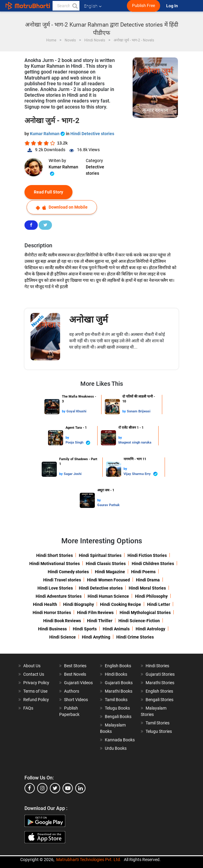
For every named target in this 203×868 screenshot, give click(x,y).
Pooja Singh (78, 443)
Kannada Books (120, 740)
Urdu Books (116, 748)
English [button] (93, 6)
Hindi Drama (148, 580)
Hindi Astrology (150, 629)
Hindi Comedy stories (68, 572)
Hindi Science (63, 637)
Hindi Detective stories (92, 134)
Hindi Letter (159, 604)
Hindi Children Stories (153, 564)
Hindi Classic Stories (106, 564)
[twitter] (55, 788)
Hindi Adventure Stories (59, 596)
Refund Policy (36, 700)
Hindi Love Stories (55, 588)
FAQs (28, 708)
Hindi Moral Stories (147, 588)
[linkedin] (80, 788)
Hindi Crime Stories (135, 637)
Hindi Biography (79, 604)
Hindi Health (45, 604)
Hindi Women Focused (108, 580)
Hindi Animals (116, 629)
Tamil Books (116, 700)
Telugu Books (117, 708)
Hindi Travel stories (62, 580)
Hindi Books (116, 674)
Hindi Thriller (100, 621)
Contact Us (34, 674)
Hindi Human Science (108, 596)
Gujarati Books (119, 683)
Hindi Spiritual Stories (100, 555)
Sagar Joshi (73, 474)
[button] (75, 6)
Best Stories (75, 666)
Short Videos (76, 700)
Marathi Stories (160, 683)
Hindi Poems (143, 572)
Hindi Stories (157, 666)
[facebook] (30, 788)
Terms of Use (35, 691)
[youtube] (68, 788)
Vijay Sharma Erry (141, 474)
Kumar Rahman (48, 134)
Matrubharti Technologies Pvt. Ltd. (89, 860)
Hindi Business (52, 629)
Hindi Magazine (110, 572)
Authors (72, 691)
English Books (118, 666)
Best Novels (75, 674)
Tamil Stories (158, 723)
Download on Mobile (62, 207)
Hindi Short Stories (55, 555)
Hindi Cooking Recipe (121, 604)
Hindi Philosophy (151, 596)
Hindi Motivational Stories (55, 564)
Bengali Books (118, 717)
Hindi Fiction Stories (147, 555)
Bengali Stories (159, 700)
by (64, 411)
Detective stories (95, 170)
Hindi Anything (96, 637)
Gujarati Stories (160, 674)
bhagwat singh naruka (135, 442)
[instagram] (42, 788)
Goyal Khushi (76, 411)
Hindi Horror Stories (52, 613)
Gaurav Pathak (108, 505)
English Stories (159, 691)
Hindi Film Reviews (95, 613)
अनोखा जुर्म (89, 319)
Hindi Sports (85, 629)
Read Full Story (48, 192)
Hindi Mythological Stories (145, 613)
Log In (172, 6)
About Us (32, 666)
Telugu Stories (159, 731)
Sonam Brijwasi (139, 411)
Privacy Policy (36, 683)
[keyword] (66, 6)
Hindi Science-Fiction (139, 621)
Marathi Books (119, 691)
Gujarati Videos (78, 683)
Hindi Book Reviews (62, 621)
